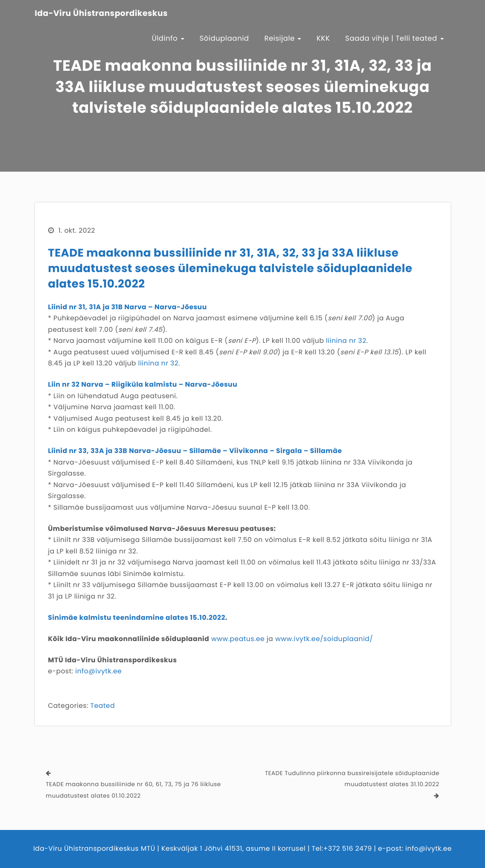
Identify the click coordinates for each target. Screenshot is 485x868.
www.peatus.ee (238, 639)
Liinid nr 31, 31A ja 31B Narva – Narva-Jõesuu (128, 307)
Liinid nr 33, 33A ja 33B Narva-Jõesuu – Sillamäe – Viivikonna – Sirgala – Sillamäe (195, 451)
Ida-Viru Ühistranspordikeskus (101, 14)
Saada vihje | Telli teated (395, 38)
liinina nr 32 (346, 341)
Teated (102, 706)
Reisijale (283, 38)
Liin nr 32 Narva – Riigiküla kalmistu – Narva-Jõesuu (143, 385)
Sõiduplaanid (224, 38)
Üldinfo (168, 38)
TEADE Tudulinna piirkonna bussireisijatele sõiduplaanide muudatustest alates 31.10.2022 (352, 779)
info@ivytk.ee (98, 671)
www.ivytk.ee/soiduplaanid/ (324, 639)
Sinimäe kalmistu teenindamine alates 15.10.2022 (137, 618)
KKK (323, 38)
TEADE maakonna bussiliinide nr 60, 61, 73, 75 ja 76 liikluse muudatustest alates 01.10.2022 (134, 790)
